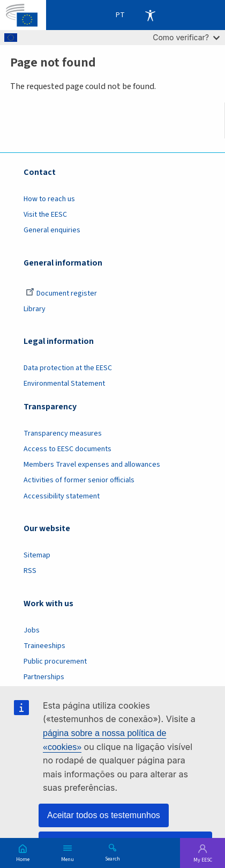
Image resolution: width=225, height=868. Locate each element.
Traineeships (44, 646)
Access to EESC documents (67, 449)
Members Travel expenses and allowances (92, 465)
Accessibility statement (62, 496)
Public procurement (55, 661)
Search (112, 858)
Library (35, 309)
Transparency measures (63, 433)
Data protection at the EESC (68, 368)
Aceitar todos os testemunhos (104, 815)
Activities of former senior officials (79, 480)
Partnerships (44, 677)
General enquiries (52, 230)
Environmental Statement (64, 384)
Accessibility (150, 15)
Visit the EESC (45, 215)
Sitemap (37, 555)
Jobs (32, 630)
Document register (61, 293)
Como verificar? (186, 37)
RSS (30, 571)
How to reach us (49, 199)
